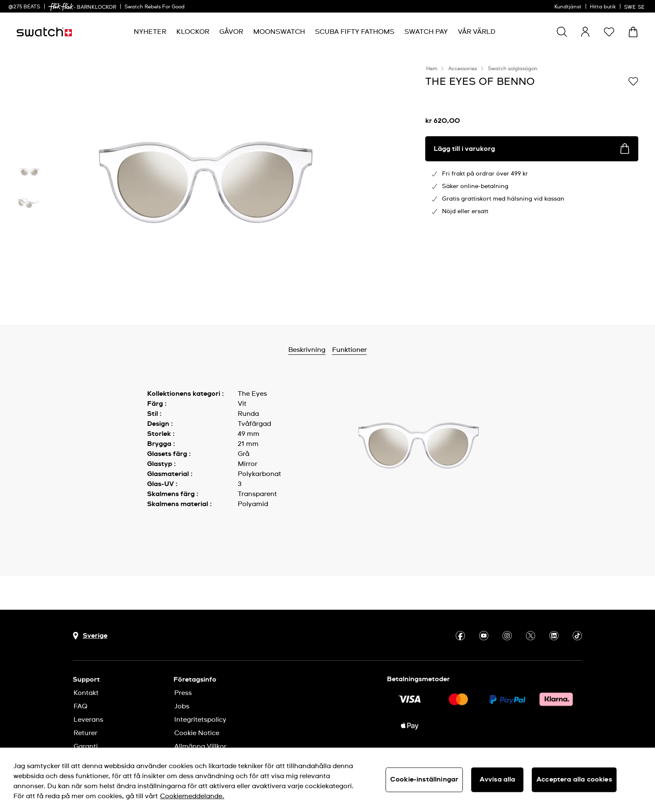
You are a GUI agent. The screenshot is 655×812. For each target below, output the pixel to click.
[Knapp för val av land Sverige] (90, 636)
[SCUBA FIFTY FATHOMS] (355, 32)
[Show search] (562, 32)
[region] (327, 780)
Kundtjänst (568, 7)
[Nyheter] (150, 32)
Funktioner (349, 350)
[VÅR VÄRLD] (477, 32)
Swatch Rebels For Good (155, 7)
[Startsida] (44, 32)
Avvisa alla (498, 779)
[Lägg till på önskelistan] (633, 81)
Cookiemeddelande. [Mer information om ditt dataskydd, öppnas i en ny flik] (192, 796)
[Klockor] (193, 32)
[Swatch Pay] (426, 32)
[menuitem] (150, 32)
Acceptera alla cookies (574, 779)
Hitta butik (603, 7)
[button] (609, 32)
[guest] (585, 32)
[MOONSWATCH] (279, 32)
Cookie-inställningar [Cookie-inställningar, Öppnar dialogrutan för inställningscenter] (424, 779)
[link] (61, 7)
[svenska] (635, 6)
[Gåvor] (231, 32)
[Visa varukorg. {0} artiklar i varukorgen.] (633, 32)
